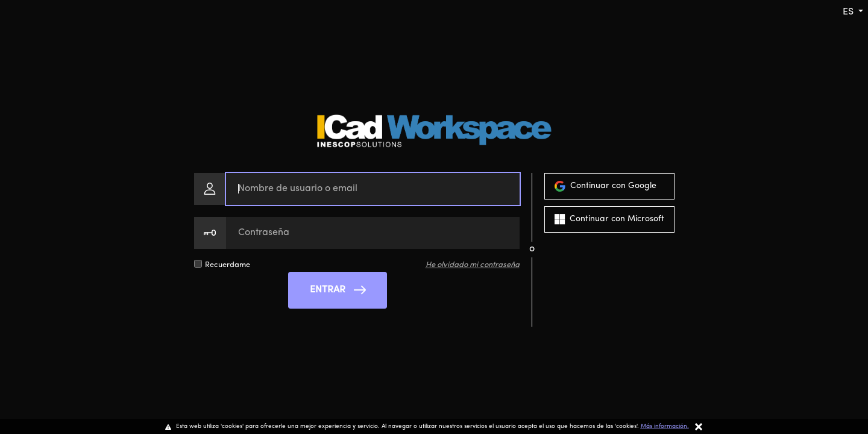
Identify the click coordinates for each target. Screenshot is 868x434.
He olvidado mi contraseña (473, 265)
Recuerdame (228, 265)
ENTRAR (338, 290)
